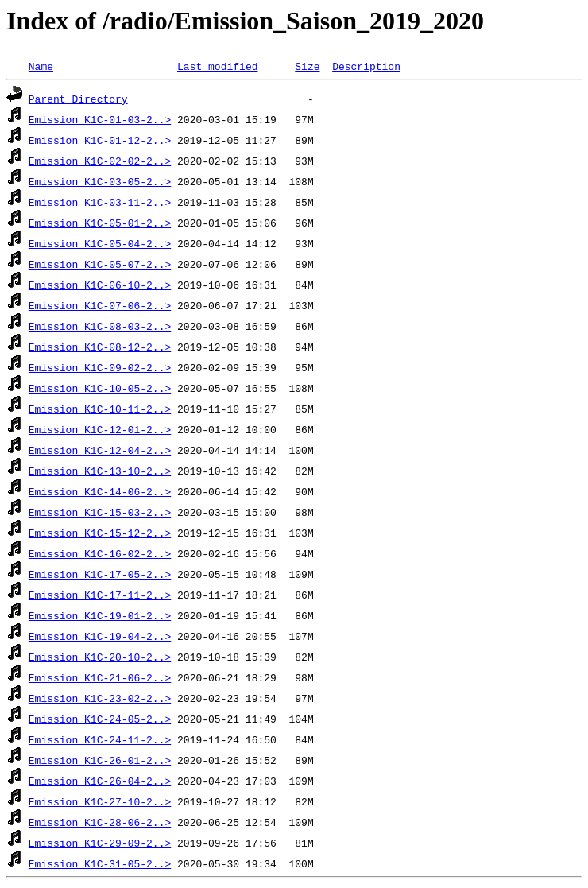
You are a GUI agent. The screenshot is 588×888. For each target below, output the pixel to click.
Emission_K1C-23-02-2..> (100, 698)
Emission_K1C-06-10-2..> (100, 285)
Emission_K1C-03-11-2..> (100, 202)
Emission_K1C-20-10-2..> (100, 657)
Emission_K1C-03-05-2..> (100, 181)
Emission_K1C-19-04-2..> (100, 636)
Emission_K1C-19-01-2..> (100, 615)
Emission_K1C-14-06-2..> (100, 491)
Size (307, 66)
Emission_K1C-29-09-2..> (100, 843)
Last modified (217, 66)
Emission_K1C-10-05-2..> (100, 388)
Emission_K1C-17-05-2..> (100, 574)
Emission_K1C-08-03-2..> (100, 326)
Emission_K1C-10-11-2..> (100, 409)
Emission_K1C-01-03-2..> (100, 119)
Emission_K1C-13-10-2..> (100, 471)
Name (41, 66)
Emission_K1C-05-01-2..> (100, 223)
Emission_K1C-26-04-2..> (100, 781)
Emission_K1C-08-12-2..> (100, 347)
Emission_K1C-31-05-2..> (100, 863)
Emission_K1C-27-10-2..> (100, 801)
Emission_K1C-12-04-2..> (100, 450)
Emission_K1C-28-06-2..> (100, 822)
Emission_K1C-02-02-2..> (100, 161)
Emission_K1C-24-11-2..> (100, 739)
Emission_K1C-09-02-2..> (100, 367)
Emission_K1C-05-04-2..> (100, 243)
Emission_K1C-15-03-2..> (100, 512)
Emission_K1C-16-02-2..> (100, 553)
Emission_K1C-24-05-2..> (100, 719)
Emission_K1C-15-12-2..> (100, 533)
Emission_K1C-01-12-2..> (100, 140)
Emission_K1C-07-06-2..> (100, 305)
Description (366, 66)
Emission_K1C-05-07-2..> (100, 264)
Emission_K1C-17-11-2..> (100, 595)
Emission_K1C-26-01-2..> (100, 760)
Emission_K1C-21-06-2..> (100, 677)
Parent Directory (78, 99)
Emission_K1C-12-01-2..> (100, 429)
